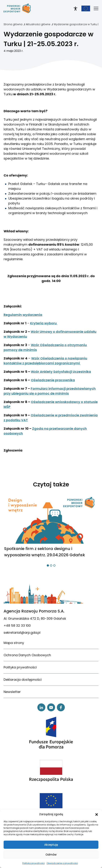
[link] (17, 8)
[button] (97, 814)
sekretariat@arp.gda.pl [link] (22, 633)
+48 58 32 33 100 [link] (17, 626)
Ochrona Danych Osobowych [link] (27, 655)
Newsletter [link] (12, 692)
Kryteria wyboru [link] (44, 323)
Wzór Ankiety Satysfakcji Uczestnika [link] (61, 372)
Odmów (51, 855)
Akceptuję (51, 845)
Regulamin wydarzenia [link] (23, 315)
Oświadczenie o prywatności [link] (62, 863)
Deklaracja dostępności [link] (23, 680)
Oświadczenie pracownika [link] (53, 380)
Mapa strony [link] (14, 643)
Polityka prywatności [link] (34, 863)
